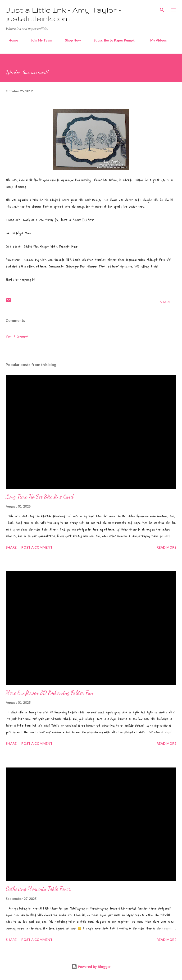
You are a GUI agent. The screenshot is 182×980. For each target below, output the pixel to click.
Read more (166, 547)
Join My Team (39, 40)
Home (10, 40)
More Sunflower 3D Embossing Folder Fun (49, 693)
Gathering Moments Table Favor (38, 889)
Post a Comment (17, 337)
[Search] (162, 9)
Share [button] (165, 302)
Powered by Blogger (91, 967)
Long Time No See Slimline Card (40, 497)
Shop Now (70, 40)
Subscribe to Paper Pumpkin (113, 40)
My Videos (156, 40)
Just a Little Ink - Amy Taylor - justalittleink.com (63, 14)
